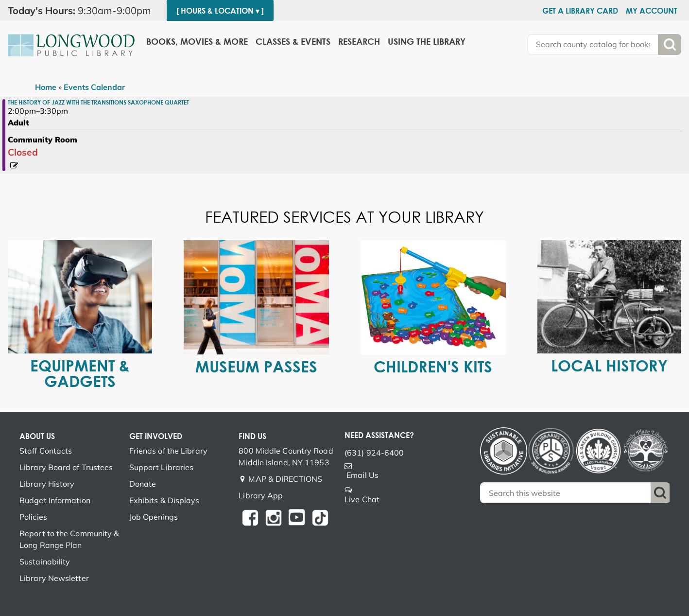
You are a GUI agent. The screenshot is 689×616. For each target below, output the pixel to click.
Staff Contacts (46, 451)
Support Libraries (162, 467)
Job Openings (154, 517)
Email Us (362, 475)
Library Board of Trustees (66, 467)
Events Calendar (94, 87)
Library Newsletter (54, 578)
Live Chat (362, 499)
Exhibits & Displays (164, 500)
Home (46, 87)
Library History (47, 484)
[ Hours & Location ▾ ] (220, 11)
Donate (143, 484)
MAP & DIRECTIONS (285, 479)
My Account (652, 11)
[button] (83, 11)
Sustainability (45, 562)
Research (359, 42)
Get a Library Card (580, 11)
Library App (261, 495)
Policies (33, 517)
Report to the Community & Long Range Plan (69, 539)
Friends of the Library (168, 451)
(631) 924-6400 (374, 453)
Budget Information (55, 500)
